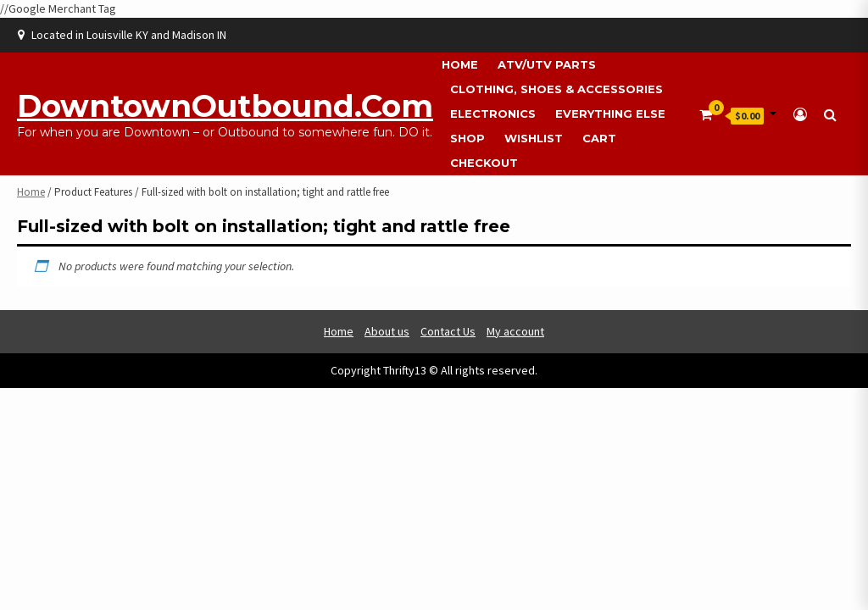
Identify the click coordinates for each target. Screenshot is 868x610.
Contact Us (448, 331)
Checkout (484, 163)
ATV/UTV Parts (547, 64)
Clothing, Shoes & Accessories (556, 89)
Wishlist (534, 138)
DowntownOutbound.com (225, 106)
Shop (467, 138)
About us (387, 331)
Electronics (493, 114)
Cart (599, 138)
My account (515, 331)
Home (460, 64)
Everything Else (610, 114)
